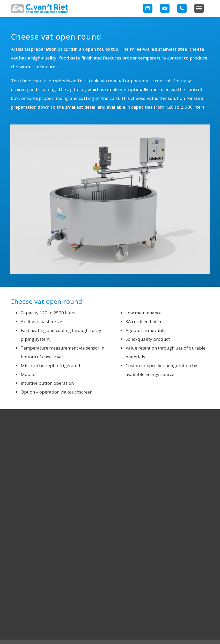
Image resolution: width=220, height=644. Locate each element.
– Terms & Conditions (163, 634)
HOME (17, 572)
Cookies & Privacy (129, 634)
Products (18, 579)
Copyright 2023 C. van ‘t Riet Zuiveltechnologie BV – (69, 634)
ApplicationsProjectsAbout (33, 593)
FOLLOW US (110, 572)
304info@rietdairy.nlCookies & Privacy (176, 606)
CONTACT (199, 572)
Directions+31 (198, 593)
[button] (199, 8)
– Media (189, 634)
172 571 (204, 599)
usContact (19, 599)
